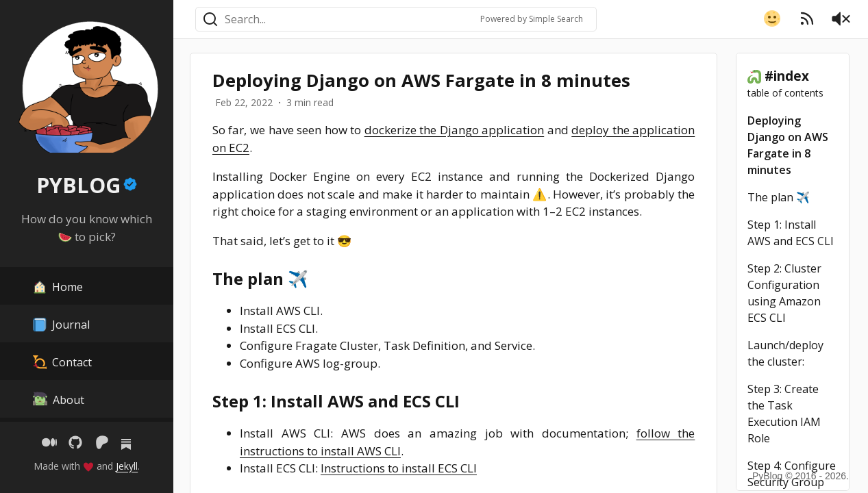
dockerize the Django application (455, 130)
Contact (62, 361)
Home (58, 286)
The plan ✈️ (779, 197)
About (59, 399)
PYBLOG (78, 185)
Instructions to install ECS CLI (399, 468)
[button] (772, 18)
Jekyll (127, 466)
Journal (61, 324)
